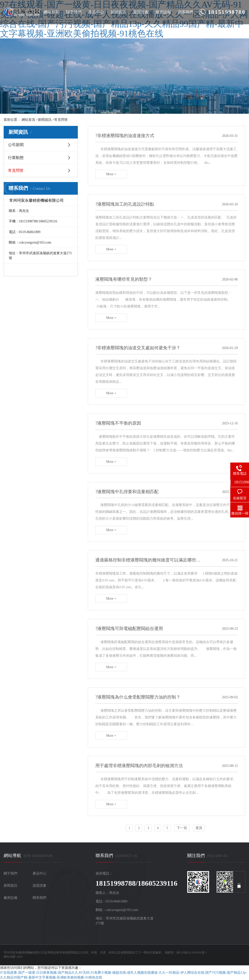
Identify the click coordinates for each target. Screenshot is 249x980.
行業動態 (16, 158)
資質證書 (141, 12)
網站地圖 (9, 957)
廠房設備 (163, 12)
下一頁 (182, 828)
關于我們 (74, 12)
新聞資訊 (118, 12)
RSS (20, 957)
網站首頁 (51, 12)
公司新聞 (16, 145)
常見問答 (61, 120)
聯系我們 (186, 12)
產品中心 (96, 12)
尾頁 (199, 828)
